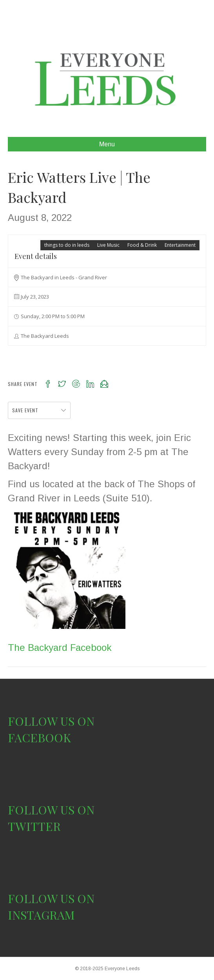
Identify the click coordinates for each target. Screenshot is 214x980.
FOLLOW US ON (51, 721)
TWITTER (34, 826)
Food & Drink (142, 245)
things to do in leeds (67, 245)
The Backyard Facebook (60, 648)
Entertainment (180, 245)
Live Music (108, 245)
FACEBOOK (39, 738)
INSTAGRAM (41, 915)
